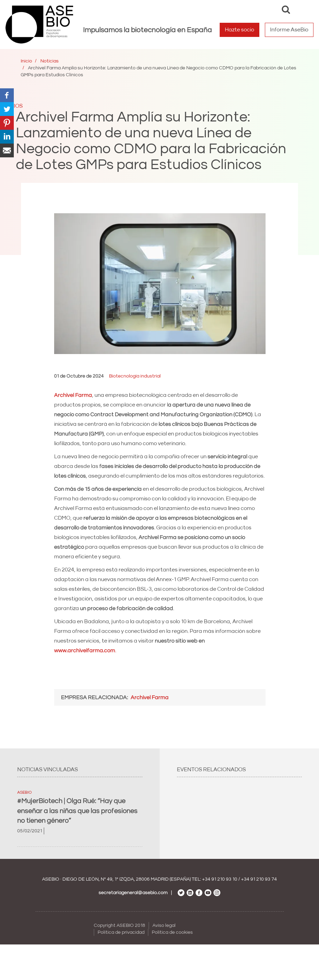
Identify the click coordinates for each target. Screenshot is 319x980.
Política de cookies (172, 932)
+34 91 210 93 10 (220, 879)
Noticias (49, 61)
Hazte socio (240, 30)
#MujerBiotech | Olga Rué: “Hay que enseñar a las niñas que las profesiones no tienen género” (77, 811)
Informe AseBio (289, 30)
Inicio (26, 61)
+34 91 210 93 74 (259, 879)
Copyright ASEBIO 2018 (119, 925)
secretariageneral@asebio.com (133, 893)
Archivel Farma (150, 697)
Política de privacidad (121, 932)
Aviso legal (164, 925)
